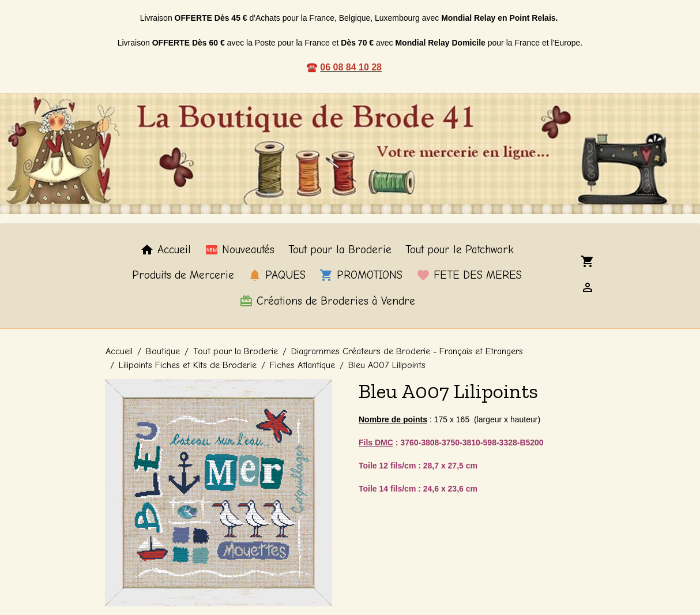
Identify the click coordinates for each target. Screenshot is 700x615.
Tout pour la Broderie (340, 250)
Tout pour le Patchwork (460, 250)
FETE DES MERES (469, 275)
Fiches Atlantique (302, 365)
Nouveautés (240, 250)
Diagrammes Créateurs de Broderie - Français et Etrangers (407, 351)
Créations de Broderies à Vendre (327, 301)
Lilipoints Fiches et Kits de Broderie (188, 365)
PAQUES (277, 275)
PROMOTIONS (361, 275)
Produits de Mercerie (183, 275)
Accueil (165, 250)
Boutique (163, 351)
